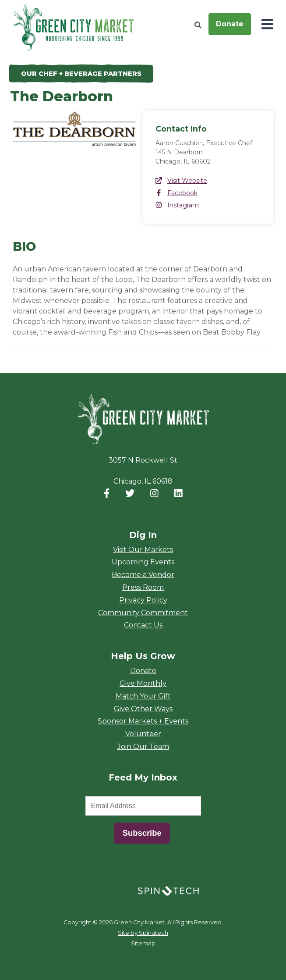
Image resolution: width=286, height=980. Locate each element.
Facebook (177, 193)
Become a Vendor (143, 575)
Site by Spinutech (143, 933)
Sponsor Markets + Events (143, 721)
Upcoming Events (143, 562)
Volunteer (143, 734)
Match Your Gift (143, 696)
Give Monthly (143, 683)
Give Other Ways (143, 709)
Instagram (177, 205)
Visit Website (181, 181)
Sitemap (143, 943)
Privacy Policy (143, 600)
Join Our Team (143, 747)
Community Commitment (143, 613)
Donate (230, 24)
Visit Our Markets (143, 550)
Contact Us (143, 625)
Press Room (143, 587)
